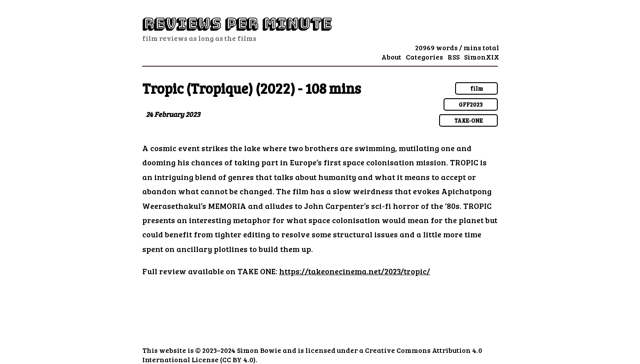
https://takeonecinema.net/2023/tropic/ (355, 271)
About (391, 57)
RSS (454, 57)
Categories (424, 57)
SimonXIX (482, 57)
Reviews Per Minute (237, 24)
